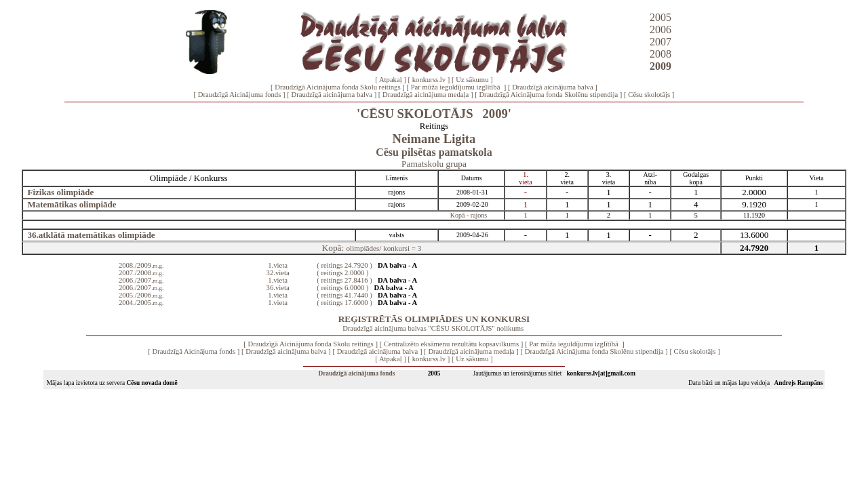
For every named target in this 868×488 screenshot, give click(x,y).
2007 (660, 42)
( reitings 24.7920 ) (344, 265)
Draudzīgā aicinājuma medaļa (426, 95)
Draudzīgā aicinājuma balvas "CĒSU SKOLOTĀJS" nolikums (433, 328)
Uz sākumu (472, 80)
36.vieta (278, 288)
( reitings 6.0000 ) (342, 288)
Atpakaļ (391, 80)
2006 (660, 29)
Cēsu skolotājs (649, 95)
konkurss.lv (429, 80)
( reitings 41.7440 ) (344, 295)
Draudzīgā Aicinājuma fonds (240, 95)
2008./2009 (141, 265)
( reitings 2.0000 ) (342, 273)
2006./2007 (141, 280)
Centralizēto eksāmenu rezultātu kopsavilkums (451, 344)
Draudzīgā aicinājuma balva (553, 87)
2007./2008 (141, 273)
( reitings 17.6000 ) (344, 303)
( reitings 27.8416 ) (344, 280)
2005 (660, 17)
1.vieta (278, 265)
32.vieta (278, 273)
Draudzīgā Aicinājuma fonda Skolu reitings (337, 87)
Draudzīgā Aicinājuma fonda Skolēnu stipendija (548, 95)
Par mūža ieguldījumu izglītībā (456, 87)
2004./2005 (141, 303)
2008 (660, 54)
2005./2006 (141, 295)
